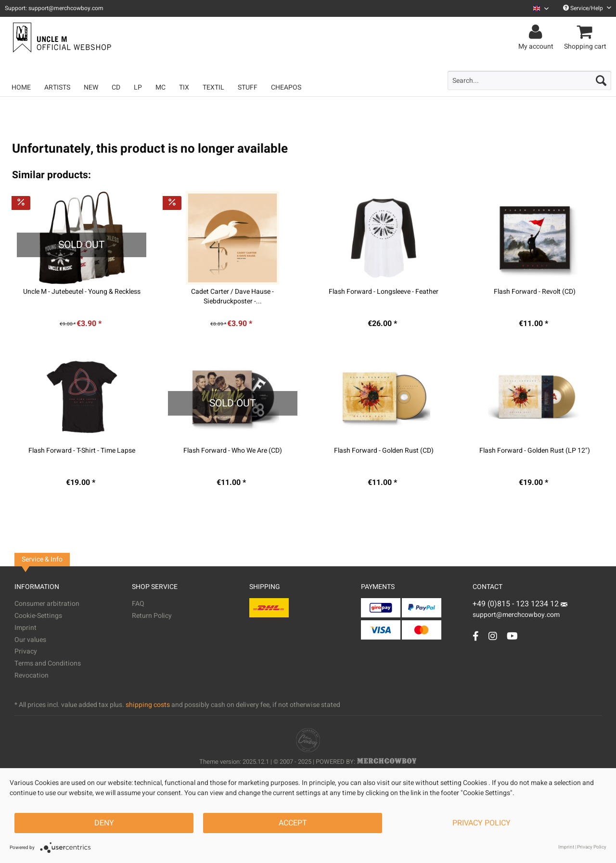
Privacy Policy (481, 823)
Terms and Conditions (48, 663)
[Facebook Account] (476, 636)
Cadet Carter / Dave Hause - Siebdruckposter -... (232, 297)
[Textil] (213, 87)
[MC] (160, 87)
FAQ (138, 604)
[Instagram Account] (493, 636)
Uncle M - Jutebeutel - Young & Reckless (82, 292)
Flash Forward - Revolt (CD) (535, 292)
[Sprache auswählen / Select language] (541, 8)
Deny (104, 823)
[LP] (138, 87)
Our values (30, 640)
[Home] (21, 87)
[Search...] (529, 80)
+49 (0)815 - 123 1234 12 (517, 604)
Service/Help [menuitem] (587, 8)
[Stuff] (248, 87)
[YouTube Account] (512, 636)
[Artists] (57, 87)
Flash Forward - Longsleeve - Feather (384, 292)
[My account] (537, 32)
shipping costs (148, 705)
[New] (91, 87)
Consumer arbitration (47, 604)
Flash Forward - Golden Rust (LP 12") (535, 451)
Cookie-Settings (38, 616)
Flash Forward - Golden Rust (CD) (384, 451)
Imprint (26, 628)
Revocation (32, 675)
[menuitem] (537, 8)
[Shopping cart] (587, 32)
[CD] (116, 87)
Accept (293, 823)
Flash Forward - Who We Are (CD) (233, 451)
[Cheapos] (286, 87)
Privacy (26, 651)
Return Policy (152, 616)
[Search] (601, 80)
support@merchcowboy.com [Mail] (520, 611)
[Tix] (184, 87)
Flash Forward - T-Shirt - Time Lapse (82, 451)
